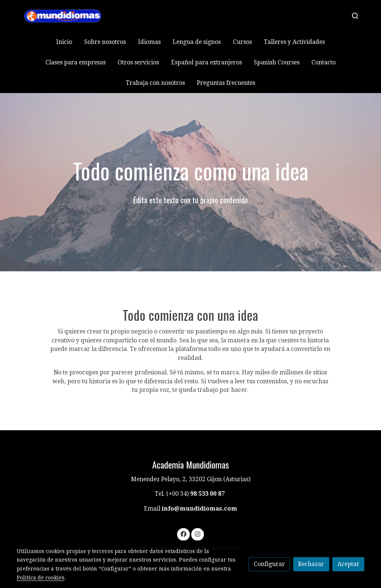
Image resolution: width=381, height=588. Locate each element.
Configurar (269, 564)
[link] (64, 16)
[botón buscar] (355, 16)
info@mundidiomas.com (199, 509)
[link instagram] (197, 534)
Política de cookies (41, 578)
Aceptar (348, 564)
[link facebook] (184, 534)
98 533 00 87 (207, 494)
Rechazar (311, 564)
